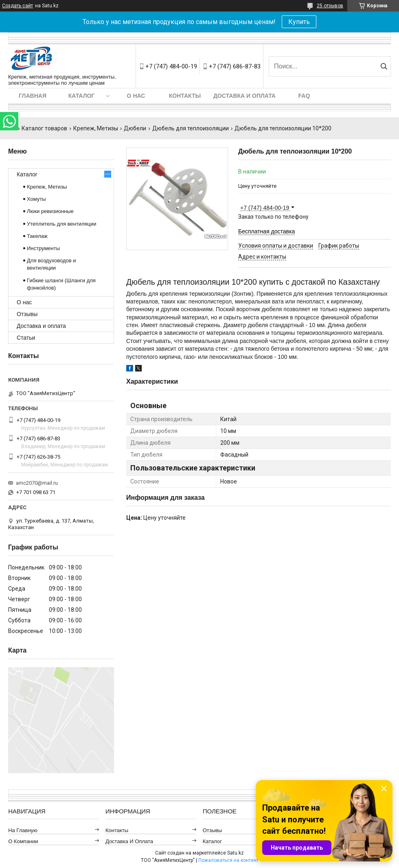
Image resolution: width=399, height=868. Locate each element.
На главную (23, 830)
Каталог (82, 96)
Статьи (26, 338)
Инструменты (43, 248)
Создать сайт (18, 6)
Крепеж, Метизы (96, 128)
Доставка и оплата (244, 96)
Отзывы (27, 314)
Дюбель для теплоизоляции (191, 128)
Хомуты (36, 199)
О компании (23, 841)
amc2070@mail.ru (37, 483)
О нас (136, 96)
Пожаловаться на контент (228, 860)
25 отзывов (330, 6)
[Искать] (384, 66)
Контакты (185, 96)
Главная (33, 96)
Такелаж (37, 236)
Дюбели (135, 128)
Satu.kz (236, 853)
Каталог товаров (44, 128)
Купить (299, 22)
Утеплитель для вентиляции (62, 224)
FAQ (304, 96)
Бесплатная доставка (266, 231)
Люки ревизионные (50, 211)
